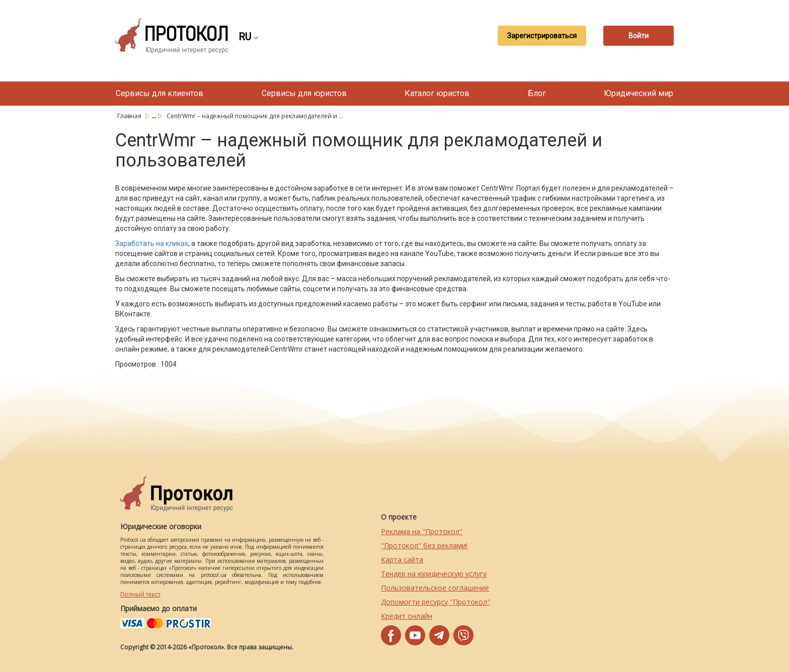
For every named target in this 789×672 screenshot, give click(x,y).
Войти (639, 36)
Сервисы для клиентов (160, 93)
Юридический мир (639, 93)
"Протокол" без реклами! (424, 545)
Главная (130, 116)
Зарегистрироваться (542, 36)
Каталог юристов (437, 93)
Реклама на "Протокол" (422, 531)
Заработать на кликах (152, 243)
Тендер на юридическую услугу (434, 574)
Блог (537, 93)
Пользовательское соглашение (435, 588)
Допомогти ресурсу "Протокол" (436, 602)
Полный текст (140, 594)
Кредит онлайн (407, 616)
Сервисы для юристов (304, 93)
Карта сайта (402, 560)
